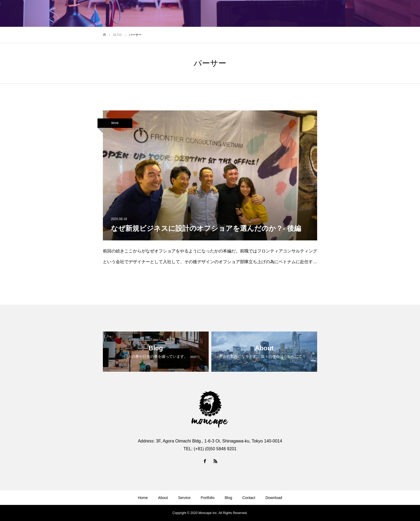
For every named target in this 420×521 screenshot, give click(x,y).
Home (143, 498)
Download (274, 498)
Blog (228, 498)
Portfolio (207, 498)
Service (184, 498)
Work (115, 123)
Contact (249, 498)
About (163, 498)
